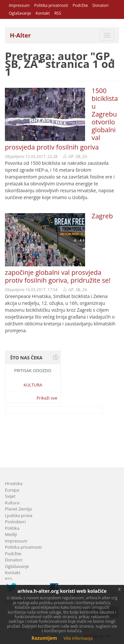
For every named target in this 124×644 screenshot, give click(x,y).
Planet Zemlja (18, 509)
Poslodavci (15, 522)
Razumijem (44, 638)
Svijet (10, 496)
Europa (12, 490)
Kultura (33, 385)
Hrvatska (14, 483)
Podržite (80, 5)
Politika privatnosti (51, 5)
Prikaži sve (47, 398)
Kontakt (43, 13)
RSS (58, 13)
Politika (12, 528)
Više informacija (78, 638)
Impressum (19, 5)
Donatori (100, 5)
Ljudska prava (19, 515)
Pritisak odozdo (33, 370)
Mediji (11, 534)
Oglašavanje (20, 13)
